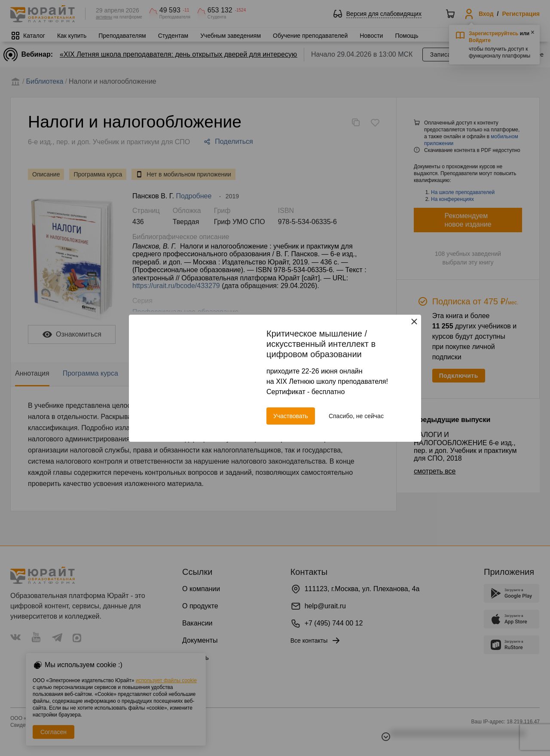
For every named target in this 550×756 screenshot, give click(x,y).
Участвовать (291, 416)
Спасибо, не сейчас (356, 416)
